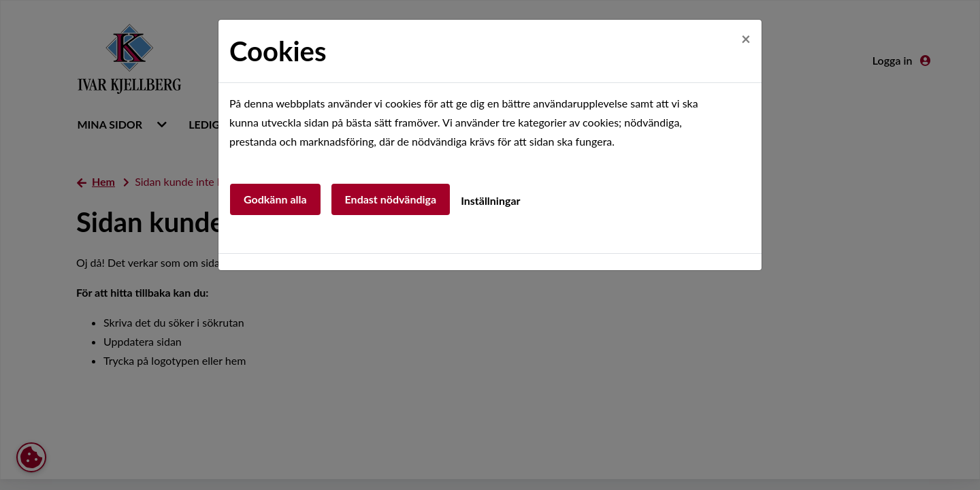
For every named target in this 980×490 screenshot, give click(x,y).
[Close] (746, 39)
